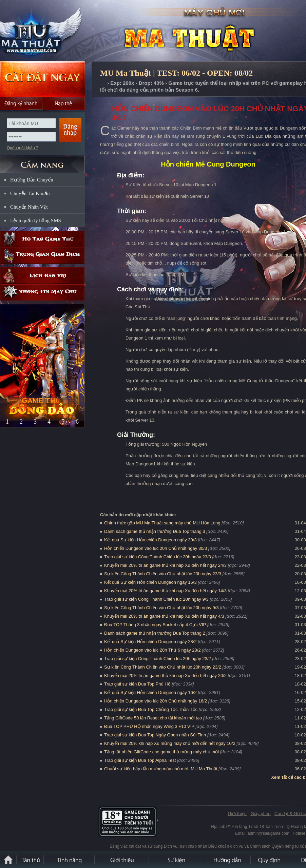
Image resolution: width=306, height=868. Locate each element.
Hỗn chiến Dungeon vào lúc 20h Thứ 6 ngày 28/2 (152, 650)
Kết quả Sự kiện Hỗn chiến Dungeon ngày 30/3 (150, 540)
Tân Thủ (31, 860)
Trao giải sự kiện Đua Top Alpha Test (140, 760)
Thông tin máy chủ (42, 292)
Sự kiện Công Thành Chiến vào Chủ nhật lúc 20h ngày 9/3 (161, 608)
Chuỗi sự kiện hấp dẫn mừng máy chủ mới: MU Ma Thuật (161, 769)
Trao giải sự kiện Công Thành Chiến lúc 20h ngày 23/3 (158, 557)
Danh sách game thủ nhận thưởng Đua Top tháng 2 (155, 633)
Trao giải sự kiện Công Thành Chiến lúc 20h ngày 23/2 (158, 659)
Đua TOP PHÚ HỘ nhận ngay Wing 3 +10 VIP (149, 726)
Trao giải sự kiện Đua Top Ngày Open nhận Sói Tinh (155, 735)
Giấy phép (260, 814)
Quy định (270, 860)
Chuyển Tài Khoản (30, 193)
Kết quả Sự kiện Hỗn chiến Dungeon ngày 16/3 (150, 582)
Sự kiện (176, 860)
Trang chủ (103, 83)
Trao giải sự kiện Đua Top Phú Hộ (137, 684)
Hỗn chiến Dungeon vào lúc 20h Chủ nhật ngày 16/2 (156, 701)
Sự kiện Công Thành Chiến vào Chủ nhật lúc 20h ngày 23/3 (163, 574)
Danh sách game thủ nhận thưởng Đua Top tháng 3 (155, 531)
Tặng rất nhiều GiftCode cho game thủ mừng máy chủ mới (161, 752)
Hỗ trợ (42, 239)
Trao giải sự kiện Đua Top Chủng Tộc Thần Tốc (151, 709)
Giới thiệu (237, 814)
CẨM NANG (42, 162)
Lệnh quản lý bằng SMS (36, 220)
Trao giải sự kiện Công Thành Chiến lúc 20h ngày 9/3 (156, 599)
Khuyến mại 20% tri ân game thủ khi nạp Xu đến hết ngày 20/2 (165, 676)
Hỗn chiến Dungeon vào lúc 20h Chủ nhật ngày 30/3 (156, 548)
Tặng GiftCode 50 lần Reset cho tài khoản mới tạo (153, 718)
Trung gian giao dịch (42, 256)
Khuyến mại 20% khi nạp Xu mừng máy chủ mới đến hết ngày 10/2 (170, 743)
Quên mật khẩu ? (23, 148)
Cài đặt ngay (42, 79)
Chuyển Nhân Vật (29, 207)
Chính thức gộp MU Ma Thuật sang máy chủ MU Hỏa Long (162, 523)
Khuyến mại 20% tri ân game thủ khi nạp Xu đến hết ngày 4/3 (164, 616)
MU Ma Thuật (49, 31)
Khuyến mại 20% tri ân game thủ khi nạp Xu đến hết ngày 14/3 (165, 591)
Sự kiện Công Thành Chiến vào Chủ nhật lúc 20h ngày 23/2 (163, 667)
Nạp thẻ (64, 103)
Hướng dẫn (227, 860)
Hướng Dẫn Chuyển (32, 180)
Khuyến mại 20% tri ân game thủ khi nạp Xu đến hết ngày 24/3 (165, 565)
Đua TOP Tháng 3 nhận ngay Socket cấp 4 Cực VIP (155, 625)
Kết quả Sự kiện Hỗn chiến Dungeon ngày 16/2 (150, 692)
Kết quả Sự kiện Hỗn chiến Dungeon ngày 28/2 (150, 642)
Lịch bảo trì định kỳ (42, 276)
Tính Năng (70, 860)
